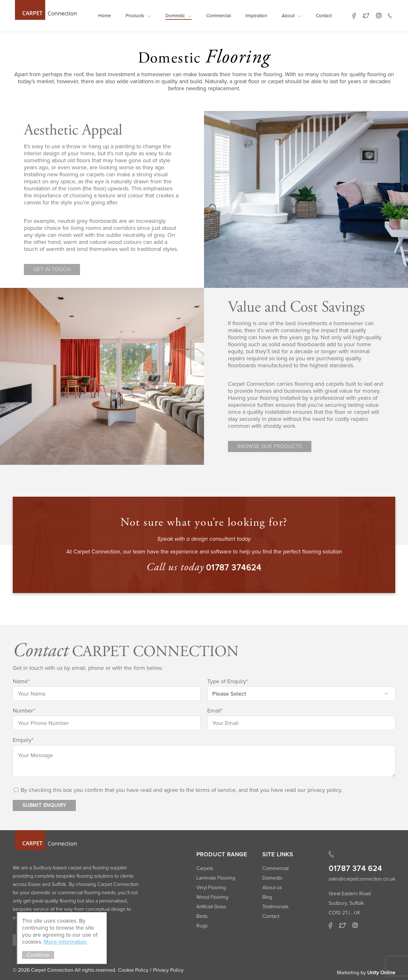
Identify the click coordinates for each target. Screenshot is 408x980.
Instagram (379, 15)
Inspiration (256, 16)
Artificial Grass (211, 907)
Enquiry (23, 740)
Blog (267, 897)
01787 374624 (234, 568)
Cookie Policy (133, 970)
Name (21, 681)
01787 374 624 (355, 869)
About (288, 16)
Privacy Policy (168, 970)
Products (135, 16)
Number (24, 711)
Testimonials (275, 907)
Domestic (175, 16)
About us (272, 888)
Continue (38, 955)
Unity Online (381, 973)
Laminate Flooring (216, 878)
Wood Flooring (212, 897)
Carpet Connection (45, 10)
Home (105, 16)
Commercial (219, 16)
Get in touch (52, 269)
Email (215, 711)
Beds (202, 916)
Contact (324, 16)
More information (65, 942)
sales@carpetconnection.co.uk (362, 879)
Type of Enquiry (228, 681)
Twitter (366, 15)
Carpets (205, 868)
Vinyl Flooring (211, 888)
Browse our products (270, 446)
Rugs (202, 926)
